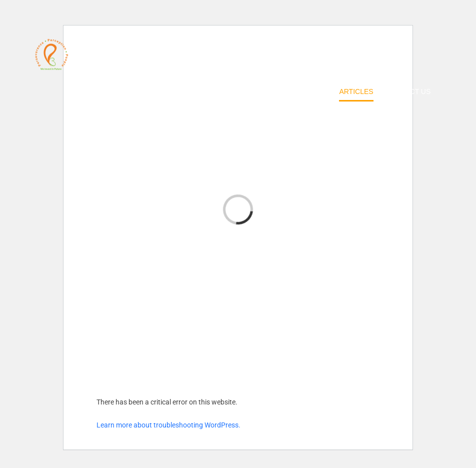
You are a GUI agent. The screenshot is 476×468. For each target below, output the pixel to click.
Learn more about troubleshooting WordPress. (168, 425)
